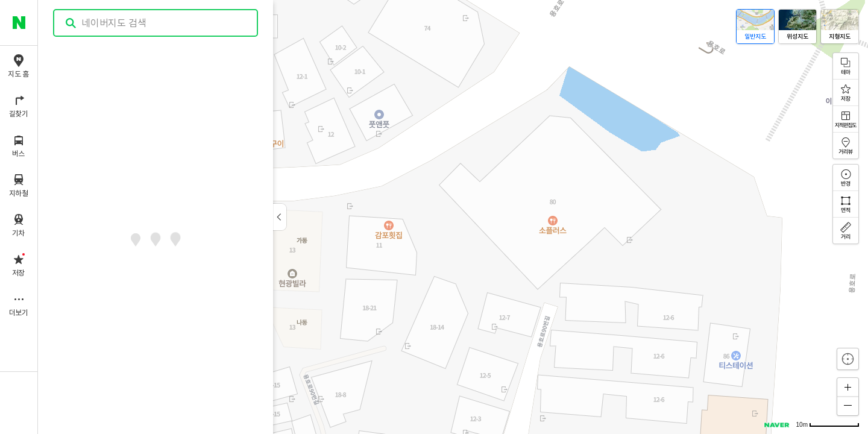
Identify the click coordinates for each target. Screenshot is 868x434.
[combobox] (156, 23)
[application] (453, 217)
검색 (71, 23)
